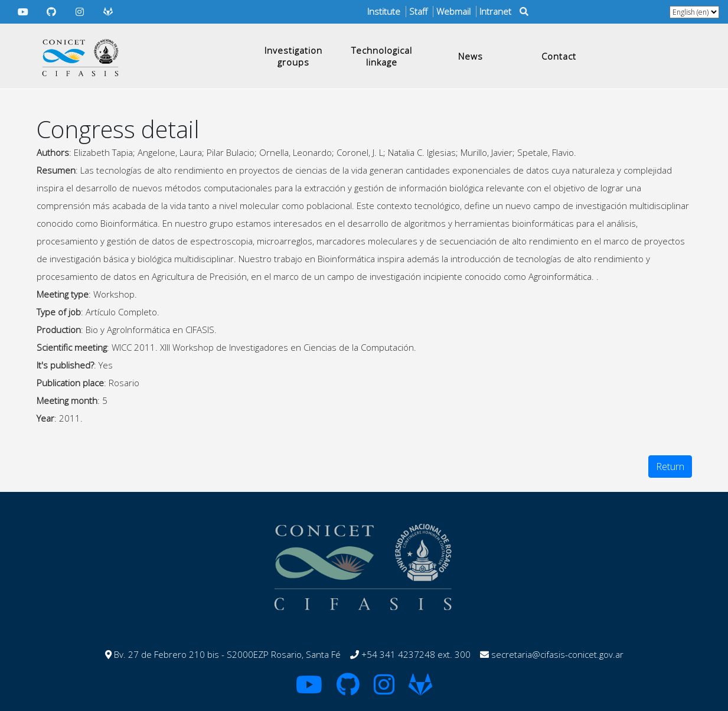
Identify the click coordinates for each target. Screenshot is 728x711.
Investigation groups (293, 56)
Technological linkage (382, 56)
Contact (559, 56)
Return (670, 467)
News (471, 56)
